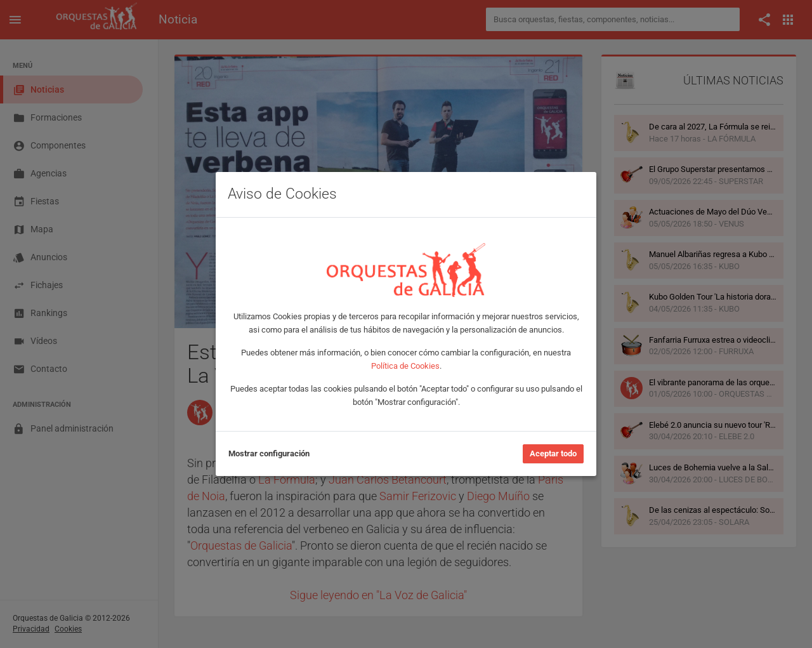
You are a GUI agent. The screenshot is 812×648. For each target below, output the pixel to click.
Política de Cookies (405, 366)
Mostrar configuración (269, 453)
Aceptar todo (553, 453)
